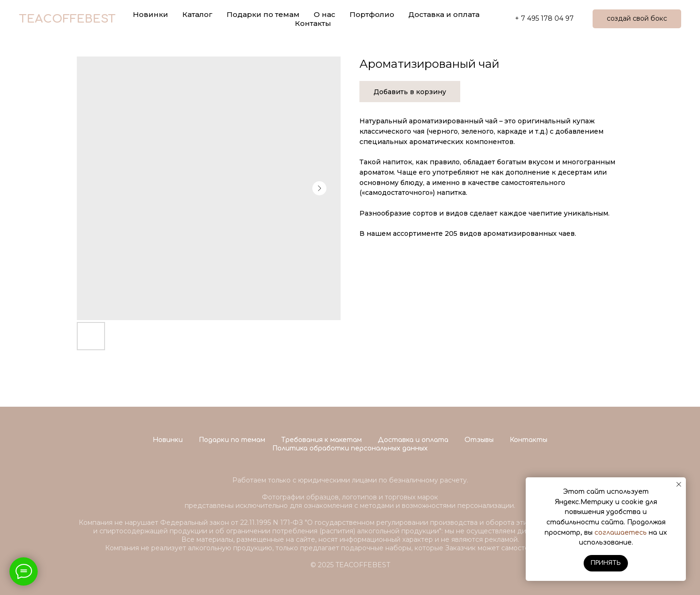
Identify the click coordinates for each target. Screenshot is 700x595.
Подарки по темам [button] (263, 14)
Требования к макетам (322, 440)
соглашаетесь (621, 533)
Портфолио (372, 14)
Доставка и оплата (444, 14)
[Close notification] (679, 484)
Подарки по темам (232, 440)
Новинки (168, 440)
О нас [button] (325, 14)
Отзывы (479, 440)
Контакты (313, 23)
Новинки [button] (151, 14)
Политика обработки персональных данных (350, 448)
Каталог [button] (197, 14)
